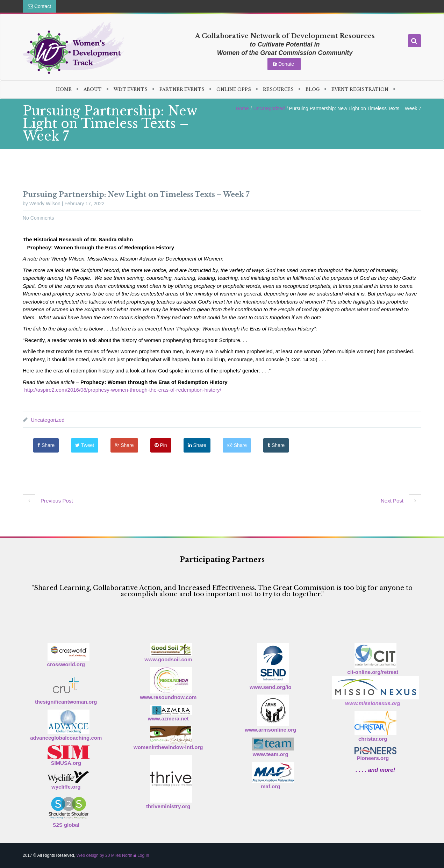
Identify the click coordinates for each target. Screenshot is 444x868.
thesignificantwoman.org (66, 702)
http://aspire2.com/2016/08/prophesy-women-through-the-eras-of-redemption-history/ (123, 390)
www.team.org (271, 754)
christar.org (373, 739)
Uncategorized (269, 108)
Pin (161, 445)
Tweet (85, 445)
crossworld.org (66, 664)
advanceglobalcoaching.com (66, 738)
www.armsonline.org (270, 730)
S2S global (66, 825)
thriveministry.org (168, 806)
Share (46, 445)
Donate (284, 64)
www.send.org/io (270, 687)
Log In (141, 855)
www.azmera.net (168, 718)
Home (242, 108)
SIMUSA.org (66, 763)
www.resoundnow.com (168, 697)
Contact (40, 6)
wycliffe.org (66, 787)
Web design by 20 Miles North (105, 855)
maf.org (270, 786)
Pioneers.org (373, 758)
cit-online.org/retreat (373, 672)
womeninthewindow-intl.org (168, 747)
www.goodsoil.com (168, 659)
